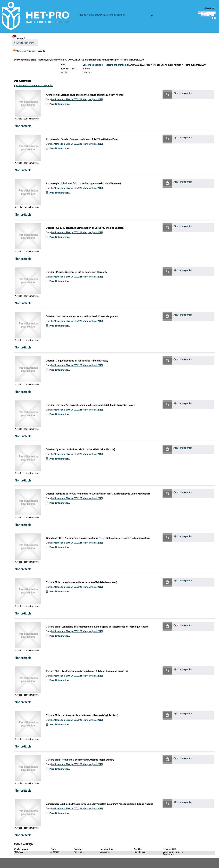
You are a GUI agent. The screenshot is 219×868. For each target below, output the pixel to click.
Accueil (19, 38)
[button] (167, 95)
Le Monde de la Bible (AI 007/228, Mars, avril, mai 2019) (77, 100)
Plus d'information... (60, 104)
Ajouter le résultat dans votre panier (33, 85)
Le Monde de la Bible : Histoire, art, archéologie (106, 65)
